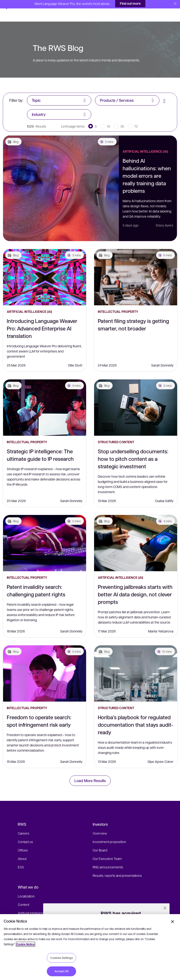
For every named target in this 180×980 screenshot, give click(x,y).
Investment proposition (109, 833)
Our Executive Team (107, 850)
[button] (14, 6)
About (22, 850)
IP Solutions (26, 913)
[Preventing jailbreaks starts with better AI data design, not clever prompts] (136, 535)
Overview (100, 825)
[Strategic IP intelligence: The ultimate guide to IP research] (45, 399)
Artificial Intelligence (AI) (145, 143)
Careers (24, 825)
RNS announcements (108, 859)
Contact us (25, 833)
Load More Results (90, 772)
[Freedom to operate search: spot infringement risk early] (45, 665)
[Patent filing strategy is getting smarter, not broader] (136, 269)
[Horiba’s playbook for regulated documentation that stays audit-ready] (136, 665)
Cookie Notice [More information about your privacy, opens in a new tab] (26, 944)
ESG (21, 859)
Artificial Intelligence (32, 904)
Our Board (100, 842)
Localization (26, 888)
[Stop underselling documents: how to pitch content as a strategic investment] (136, 399)
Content (24, 896)
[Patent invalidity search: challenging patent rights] (45, 535)
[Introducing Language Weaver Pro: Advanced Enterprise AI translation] (45, 269)
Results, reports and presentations (117, 867)
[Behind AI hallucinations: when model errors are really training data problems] (61, 180)
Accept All (62, 971)
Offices (23, 842)
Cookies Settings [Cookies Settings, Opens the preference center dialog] (62, 958)
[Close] (173, 922)
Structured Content (116, 433)
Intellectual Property (118, 303)
